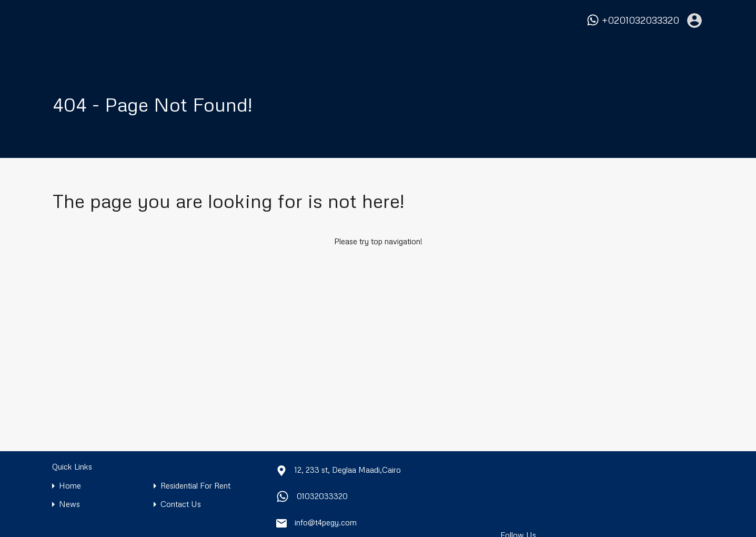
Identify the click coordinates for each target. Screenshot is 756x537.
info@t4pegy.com (326, 522)
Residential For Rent (195, 486)
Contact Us (181, 504)
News (69, 504)
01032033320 (322, 496)
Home (70, 486)
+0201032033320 (641, 20)
